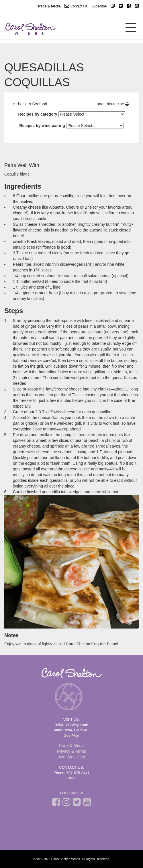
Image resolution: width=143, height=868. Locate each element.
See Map (71, 735)
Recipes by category (38, 114)
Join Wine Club (71, 757)
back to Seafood (30, 104)
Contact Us (76, 6)
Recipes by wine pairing (42, 126)
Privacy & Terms (71, 751)
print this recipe (113, 104)
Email (71, 778)
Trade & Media (49, 6)
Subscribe (99, 6)
